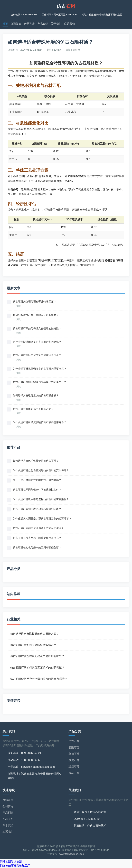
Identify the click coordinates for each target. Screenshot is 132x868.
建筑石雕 (74, 766)
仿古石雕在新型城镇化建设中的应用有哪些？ (37, 656)
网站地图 (5, 861)
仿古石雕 (74, 741)
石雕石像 (74, 747)
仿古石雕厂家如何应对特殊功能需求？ (33, 645)
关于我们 (56, 24)
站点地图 (16, 861)
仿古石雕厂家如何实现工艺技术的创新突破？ (37, 667)
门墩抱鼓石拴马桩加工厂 (15, 866)
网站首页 (8, 800)
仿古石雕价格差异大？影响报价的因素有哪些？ (39, 679)
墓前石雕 (74, 754)
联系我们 (70, 24)
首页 (5, 24)
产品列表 (29, 24)
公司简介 (16, 24)
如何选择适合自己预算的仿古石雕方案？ (35, 634)
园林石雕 (74, 773)
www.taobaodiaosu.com (72, 854)
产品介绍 (43, 24)
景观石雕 (74, 760)
